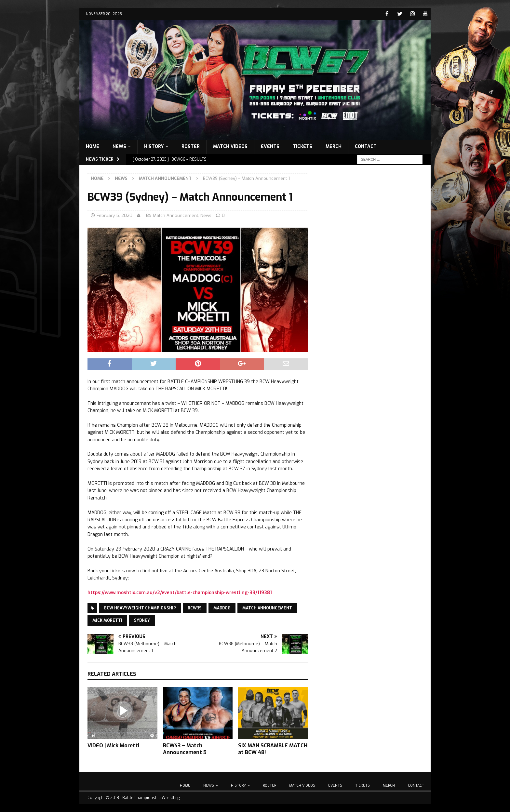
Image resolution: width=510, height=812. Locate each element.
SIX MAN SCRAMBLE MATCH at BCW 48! (273, 749)
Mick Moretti (107, 620)
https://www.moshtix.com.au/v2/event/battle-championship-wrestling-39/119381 (180, 592)
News (119, 146)
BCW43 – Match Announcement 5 (185, 749)
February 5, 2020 (114, 215)
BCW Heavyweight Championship (140, 608)
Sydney (142, 620)
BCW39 (195, 608)
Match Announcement (175, 215)
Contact (366, 146)
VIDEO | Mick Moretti (113, 745)
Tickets (302, 146)
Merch (334, 146)
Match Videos (230, 146)
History (154, 146)
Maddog (222, 608)
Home (93, 146)
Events (270, 146)
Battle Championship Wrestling (151, 797)
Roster (191, 146)
